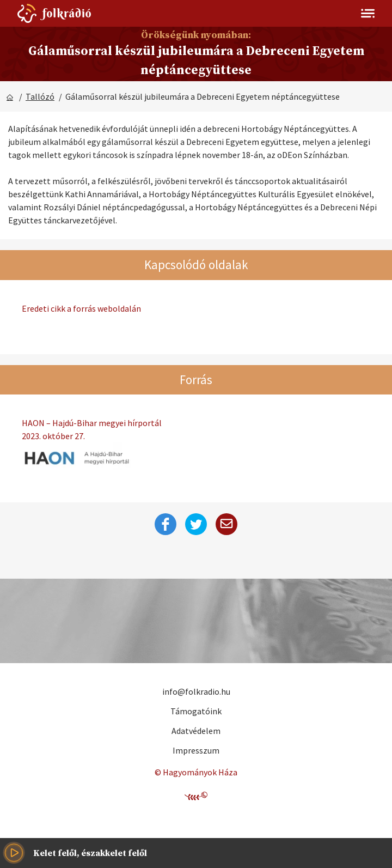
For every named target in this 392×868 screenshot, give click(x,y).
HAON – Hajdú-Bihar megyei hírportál (196, 430)
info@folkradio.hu (196, 691)
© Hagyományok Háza (196, 772)
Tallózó (40, 96)
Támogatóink (196, 711)
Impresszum (196, 750)
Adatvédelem (196, 731)
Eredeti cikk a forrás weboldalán (81, 308)
